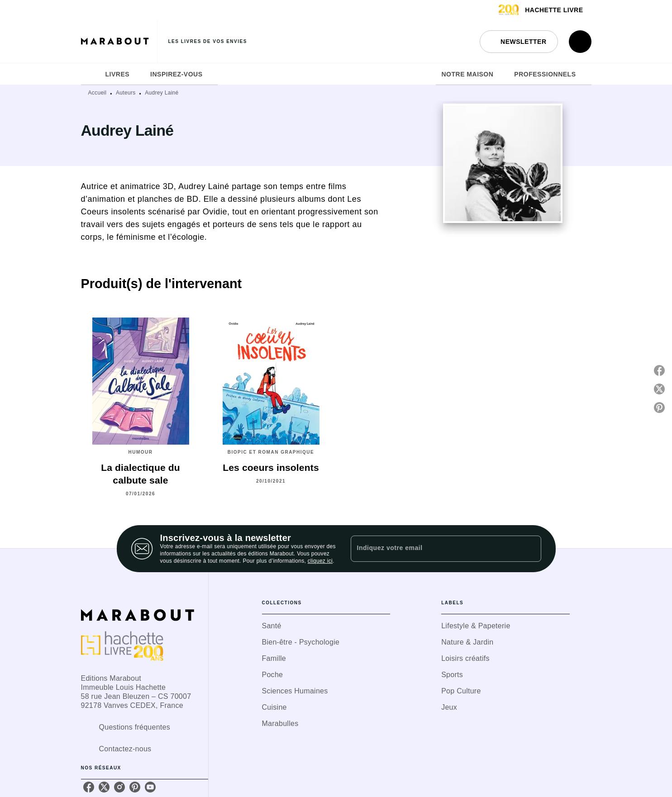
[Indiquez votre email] (435, 549)
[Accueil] (119, 41)
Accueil (98, 93)
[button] (519, 42)
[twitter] (104, 787)
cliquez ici (320, 561)
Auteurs (126, 93)
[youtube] (150, 787)
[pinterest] (135, 787)
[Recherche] (580, 42)
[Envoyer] (530, 549)
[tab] (91, 74)
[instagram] (119, 787)
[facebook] (89, 787)
